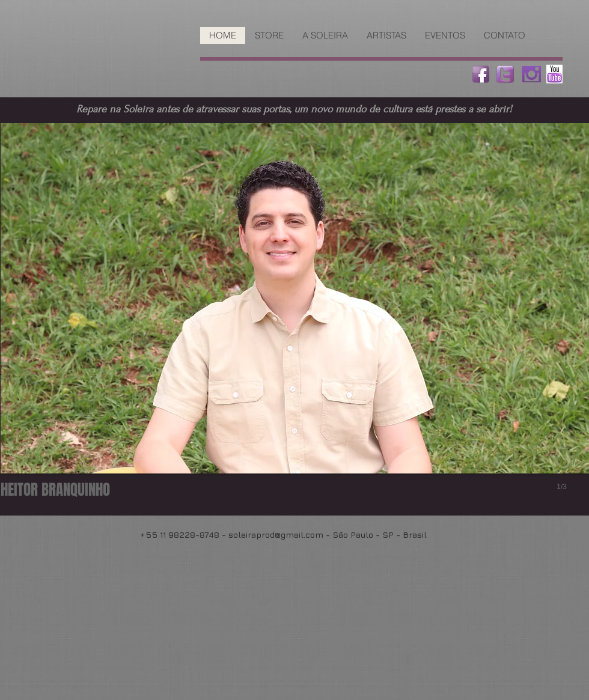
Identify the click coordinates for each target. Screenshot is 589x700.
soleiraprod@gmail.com (276, 534)
